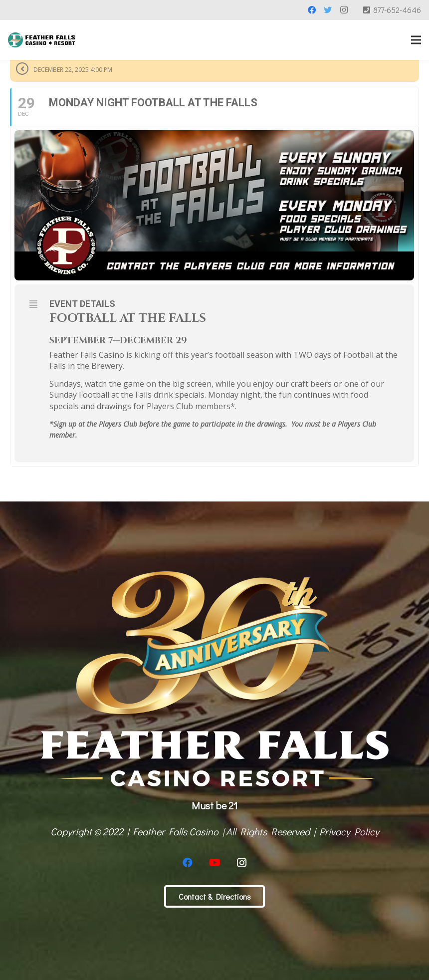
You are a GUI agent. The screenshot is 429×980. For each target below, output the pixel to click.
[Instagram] (344, 10)
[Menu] (416, 40)
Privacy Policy (349, 831)
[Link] (42, 40)
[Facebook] (312, 10)
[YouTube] (214, 863)
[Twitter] (328, 10)
